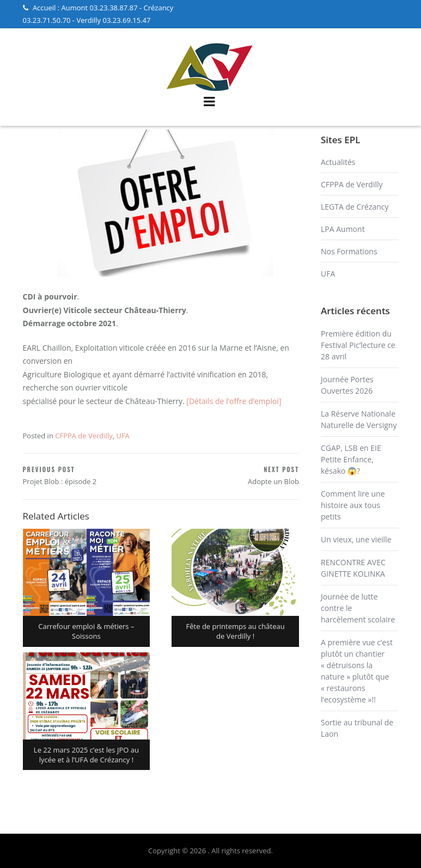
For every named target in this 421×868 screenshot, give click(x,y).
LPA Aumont (343, 229)
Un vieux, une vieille (356, 539)
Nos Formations (349, 251)
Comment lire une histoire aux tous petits (353, 505)
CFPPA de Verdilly (84, 436)
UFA (123, 436)
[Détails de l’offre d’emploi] (234, 401)
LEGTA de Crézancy (355, 207)
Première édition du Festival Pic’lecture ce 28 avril (358, 345)
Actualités (338, 162)
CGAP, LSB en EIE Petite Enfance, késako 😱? (351, 459)
